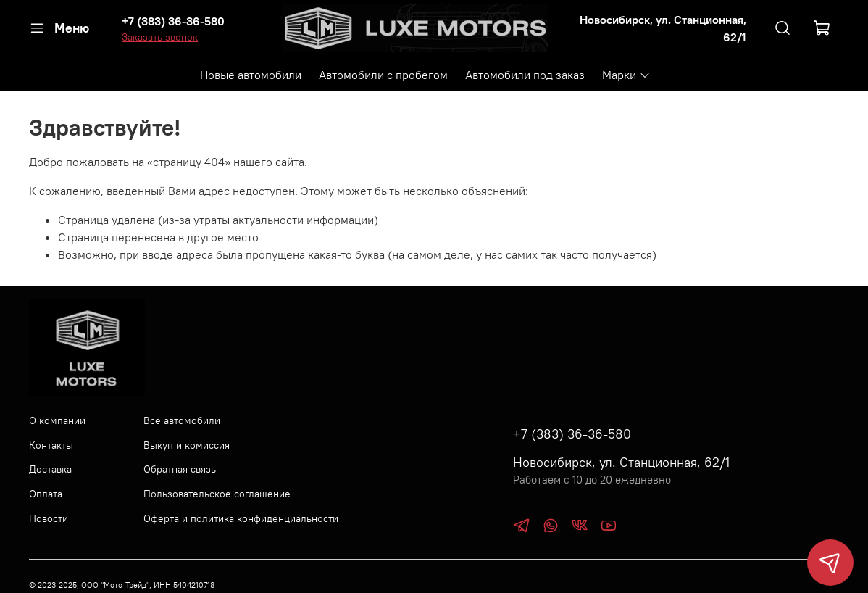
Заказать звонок (160, 37)
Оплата (46, 494)
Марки (626, 75)
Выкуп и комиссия (187, 445)
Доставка (50, 469)
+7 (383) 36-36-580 (173, 21)
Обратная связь (180, 469)
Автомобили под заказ (525, 75)
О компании (57, 420)
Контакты (51, 445)
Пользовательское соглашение (217, 494)
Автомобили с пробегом (383, 75)
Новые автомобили (251, 75)
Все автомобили (182, 420)
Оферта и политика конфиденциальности (241, 518)
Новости (49, 518)
